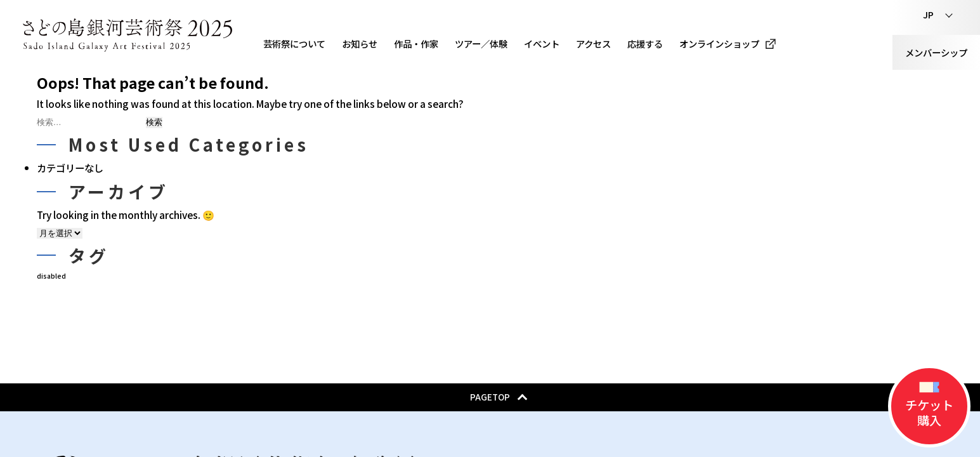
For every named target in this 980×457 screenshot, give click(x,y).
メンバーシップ (936, 52)
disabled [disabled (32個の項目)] (51, 276)
